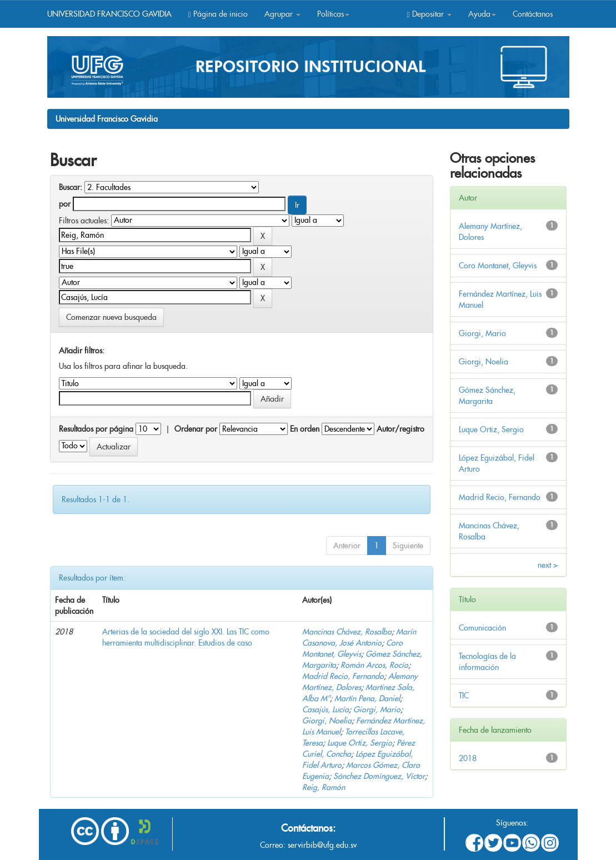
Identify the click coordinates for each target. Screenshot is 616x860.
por (65, 204)
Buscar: (71, 187)
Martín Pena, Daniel (367, 698)
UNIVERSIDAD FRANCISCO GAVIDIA (109, 14)
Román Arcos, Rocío (374, 665)
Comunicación (482, 628)
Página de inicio (218, 14)
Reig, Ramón (324, 787)
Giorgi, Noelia (327, 721)
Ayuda (482, 14)
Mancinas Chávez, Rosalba (347, 632)
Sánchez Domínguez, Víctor (379, 776)
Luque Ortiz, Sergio (360, 743)
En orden (305, 429)
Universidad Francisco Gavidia (107, 119)
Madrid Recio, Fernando (343, 676)
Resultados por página (96, 429)
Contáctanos (533, 14)
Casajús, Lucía (325, 709)
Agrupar (282, 14)
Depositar (429, 14)
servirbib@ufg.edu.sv (322, 845)
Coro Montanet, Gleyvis (498, 266)
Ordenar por (196, 429)
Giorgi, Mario (377, 709)
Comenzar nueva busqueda (111, 317)
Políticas (333, 14)
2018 (468, 758)
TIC (464, 696)
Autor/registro (400, 429)
